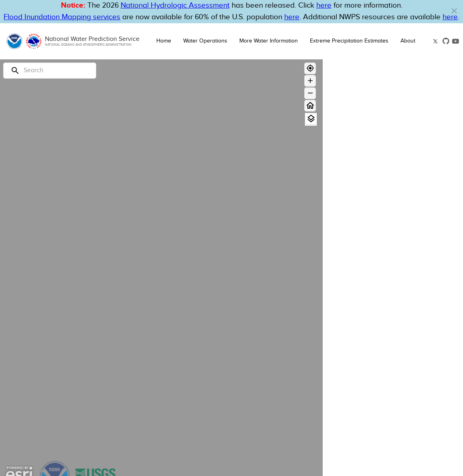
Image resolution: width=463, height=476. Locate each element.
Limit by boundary (360, 274)
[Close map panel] (449, 69)
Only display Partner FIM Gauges (380, 284)
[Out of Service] (423, 256)
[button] (454, 11)
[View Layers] (311, 119)
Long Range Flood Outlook (368, 161)
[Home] (310, 106)
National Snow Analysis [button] (378, 431)
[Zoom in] (310, 81)
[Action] (423, 206)
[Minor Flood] (423, 197)
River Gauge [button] (359, 134)
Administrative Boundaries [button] (383, 459)
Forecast (443, 172)
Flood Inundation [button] (367, 403)
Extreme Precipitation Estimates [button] (349, 41)
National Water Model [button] (375, 376)
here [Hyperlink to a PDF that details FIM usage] (450, 17)
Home (164, 41)
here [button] (324, 5)
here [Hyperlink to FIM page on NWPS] (292, 17)
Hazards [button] (351, 311)
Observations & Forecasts (367, 152)
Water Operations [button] (205, 41)
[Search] (50, 71)
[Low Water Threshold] (423, 239)
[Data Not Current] (423, 248)
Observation (409, 172)
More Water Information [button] (269, 41)
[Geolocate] (310, 68)
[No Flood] (423, 214)
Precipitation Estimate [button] (375, 338)
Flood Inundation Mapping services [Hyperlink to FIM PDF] (62, 17)
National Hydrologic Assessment (175, 5)
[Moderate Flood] (423, 189)
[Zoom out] (310, 93)
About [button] (408, 41)
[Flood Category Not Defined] (423, 226)
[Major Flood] (423, 180)
